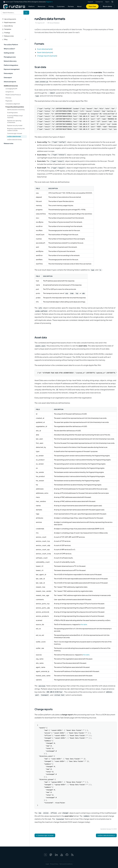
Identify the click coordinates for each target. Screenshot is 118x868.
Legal (47, 864)
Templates (7, 29)
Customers (61, 6)
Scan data (41, 49)
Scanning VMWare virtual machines (15, 117)
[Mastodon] (51, 855)
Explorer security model (15, 125)
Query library (8, 26)
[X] (45, 855)
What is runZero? (9, 49)
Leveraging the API (11, 89)
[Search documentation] (12, 12)
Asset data (41, 52)
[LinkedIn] (56, 855)
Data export (8, 77)
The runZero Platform (11, 45)
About (79, 6)
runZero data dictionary (14, 140)
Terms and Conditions (66, 864)
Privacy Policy (54, 864)
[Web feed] (72, 855)
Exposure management (12, 69)
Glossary (8, 98)
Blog (14, 39)
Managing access (10, 57)
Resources (42, 6)
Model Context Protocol (13, 95)
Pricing (51, 6)
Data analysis (8, 73)
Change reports (43, 56)
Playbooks (9, 101)
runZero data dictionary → (106, 835)
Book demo (107, 6)
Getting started (9, 53)
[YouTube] (62, 855)
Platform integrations (11, 65)
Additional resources (11, 86)
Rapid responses (9, 22)
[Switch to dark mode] (112, 2)
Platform (31, 6)
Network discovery (10, 61)
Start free (92, 6)
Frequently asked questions (15, 107)
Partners (71, 6)
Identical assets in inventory (16, 110)
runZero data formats (14, 136)
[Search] (26, 13)
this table (84, 624)
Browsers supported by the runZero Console (16, 129)
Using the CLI (10, 92)
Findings (6, 33)
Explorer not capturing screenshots (14, 122)
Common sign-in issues (15, 133)
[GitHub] (67, 855)
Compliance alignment (13, 104)
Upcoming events (14, 19)
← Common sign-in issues (45, 835)
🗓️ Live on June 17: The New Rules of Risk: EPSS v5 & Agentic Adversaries (28, 2)
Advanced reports (10, 82)
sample (49, 49)
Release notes (8, 36)
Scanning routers (12, 113)
